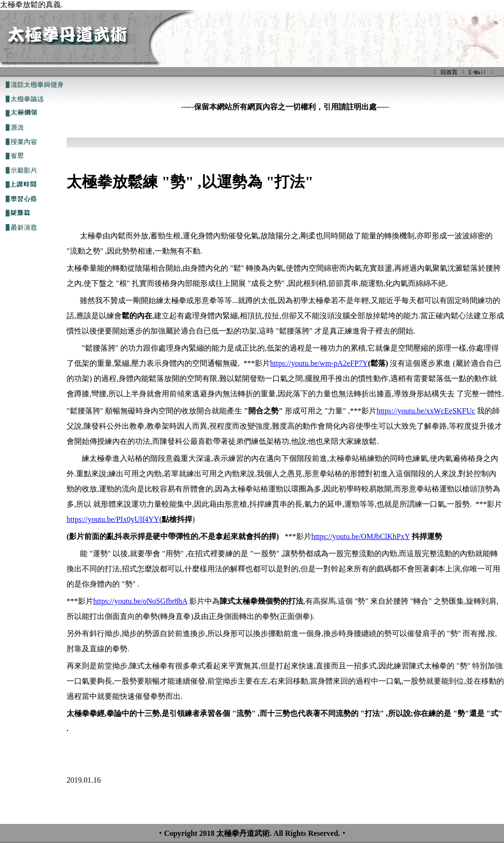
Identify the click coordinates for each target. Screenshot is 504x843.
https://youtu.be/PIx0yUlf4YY (113, 519)
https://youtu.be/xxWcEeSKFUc (426, 411)
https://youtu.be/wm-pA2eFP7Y (319, 363)
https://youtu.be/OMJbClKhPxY (361, 536)
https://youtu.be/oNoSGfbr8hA (140, 601)
